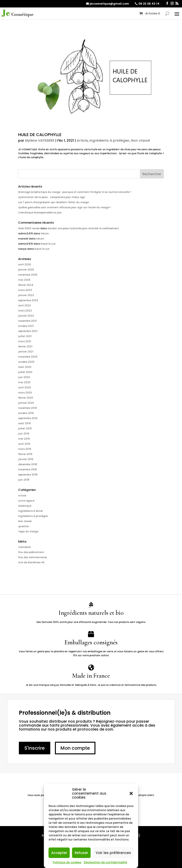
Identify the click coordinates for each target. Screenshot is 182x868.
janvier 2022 (26, 316)
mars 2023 (25, 290)
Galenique (25, 506)
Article (82, 140)
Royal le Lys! (48, 244)
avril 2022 (25, 306)
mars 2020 (25, 393)
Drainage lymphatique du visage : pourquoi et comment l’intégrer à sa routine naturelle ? (75, 192)
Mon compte (75, 748)
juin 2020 (24, 377)
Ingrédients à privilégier (109, 140)
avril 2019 (24, 444)
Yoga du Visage (28, 531)
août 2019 (24, 423)
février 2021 (25, 347)
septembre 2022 (28, 300)
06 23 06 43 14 (149, 4)
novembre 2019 (27, 408)
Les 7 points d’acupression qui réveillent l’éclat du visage (53, 202)
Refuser (81, 853)
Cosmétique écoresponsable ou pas (40, 213)
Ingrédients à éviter (30, 511)
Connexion (25, 547)
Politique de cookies (67, 862)
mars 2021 (25, 341)
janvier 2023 (26, 295)
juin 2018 (24, 480)
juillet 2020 (25, 372)
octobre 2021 (26, 326)
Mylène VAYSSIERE (40, 140)
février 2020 (26, 398)
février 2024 (26, 285)
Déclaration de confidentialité (105, 862)
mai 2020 (24, 382)
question (24, 526)
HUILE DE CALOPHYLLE (40, 135)
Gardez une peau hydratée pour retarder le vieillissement (83, 228)
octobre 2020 (26, 362)
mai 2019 (24, 439)
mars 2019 (25, 449)
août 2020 (25, 367)
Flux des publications (31, 552)
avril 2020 (25, 388)
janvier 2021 (26, 352)
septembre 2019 (28, 418)
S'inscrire (35, 748)
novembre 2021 (27, 321)
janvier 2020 (26, 403)
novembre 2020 (28, 357)
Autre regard (26, 501)
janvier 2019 (26, 459)
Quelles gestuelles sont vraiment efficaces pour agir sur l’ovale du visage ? (64, 207)
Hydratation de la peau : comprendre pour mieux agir (52, 197)
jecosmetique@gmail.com (109, 4)
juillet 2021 (25, 336)
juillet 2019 (25, 429)
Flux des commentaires (32, 557)
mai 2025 (24, 280)
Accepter (59, 853)
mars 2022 (25, 311)
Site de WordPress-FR (31, 562)
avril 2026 (25, 265)
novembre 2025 (28, 275)
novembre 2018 (27, 470)
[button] (131, 793)
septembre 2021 (28, 331)
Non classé (140, 140)
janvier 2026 (26, 270)
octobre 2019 (26, 413)
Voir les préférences (113, 853)
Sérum (45, 234)
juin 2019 (24, 434)
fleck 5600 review (29, 228)
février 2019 (25, 454)
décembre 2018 (28, 464)
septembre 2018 (28, 475)
